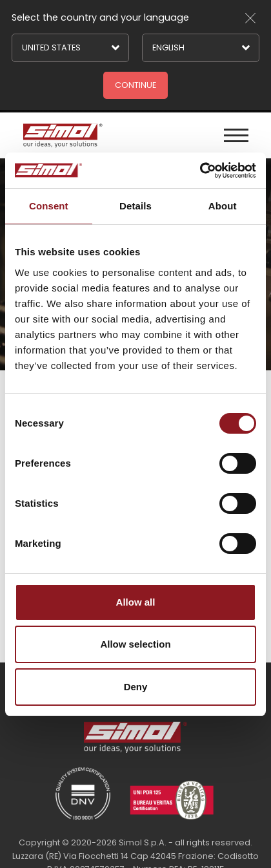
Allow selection (135, 644)
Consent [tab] (49, 206)
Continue (135, 85)
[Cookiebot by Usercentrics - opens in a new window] (200, 171)
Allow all (136, 602)
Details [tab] (135, 206)
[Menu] (236, 135)
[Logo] (61, 135)
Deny (136, 687)
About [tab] (223, 206)
